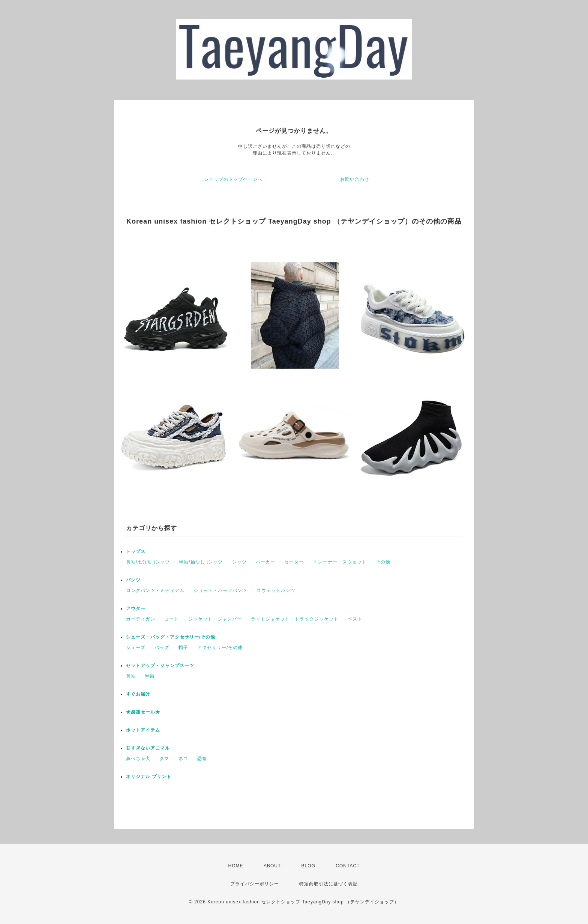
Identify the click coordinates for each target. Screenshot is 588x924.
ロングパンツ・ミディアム (155, 590)
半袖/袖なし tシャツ (201, 562)
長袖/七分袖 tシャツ (148, 562)
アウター (136, 608)
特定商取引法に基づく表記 (328, 884)
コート (172, 619)
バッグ (162, 648)
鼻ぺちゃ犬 (138, 759)
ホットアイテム (143, 730)
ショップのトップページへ (233, 179)
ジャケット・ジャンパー (215, 619)
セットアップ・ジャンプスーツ (160, 666)
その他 (383, 562)
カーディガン (141, 619)
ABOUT (272, 866)
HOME (236, 866)
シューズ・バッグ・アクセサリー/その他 (171, 637)
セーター (294, 562)
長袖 (131, 676)
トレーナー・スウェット (340, 562)
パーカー (265, 562)
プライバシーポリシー (255, 884)
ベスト (355, 619)
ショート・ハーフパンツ (220, 590)
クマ (164, 759)
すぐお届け (138, 694)
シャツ (239, 562)
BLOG (308, 866)
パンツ (133, 580)
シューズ (136, 648)
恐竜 (202, 759)
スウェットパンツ (276, 590)
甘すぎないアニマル (148, 748)
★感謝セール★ (143, 712)
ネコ (183, 759)
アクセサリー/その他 (220, 648)
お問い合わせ (355, 179)
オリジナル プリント (149, 777)
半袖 (150, 676)
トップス (136, 551)
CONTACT (348, 866)
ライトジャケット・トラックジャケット (295, 619)
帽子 (183, 648)
